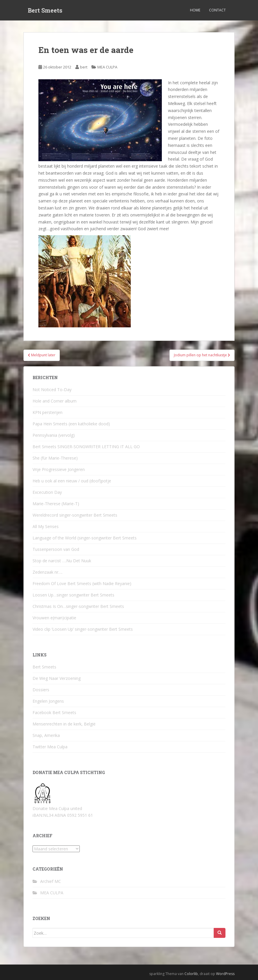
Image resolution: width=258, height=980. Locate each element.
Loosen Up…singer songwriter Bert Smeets (73, 595)
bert (84, 67)
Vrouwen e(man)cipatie (54, 618)
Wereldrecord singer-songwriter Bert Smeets (75, 515)
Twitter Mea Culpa (50, 747)
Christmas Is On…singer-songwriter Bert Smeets (78, 606)
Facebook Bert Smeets (54, 712)
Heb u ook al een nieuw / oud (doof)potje (72, 481)
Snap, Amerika (46, 735)
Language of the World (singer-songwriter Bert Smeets (85, 538)
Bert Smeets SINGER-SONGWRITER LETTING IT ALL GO (86, 447)
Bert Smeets (45, 10)
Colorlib (191, 974)
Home (195, 10)
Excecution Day (47, 492)
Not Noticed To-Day (52, 390)
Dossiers (41, 690)
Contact (217, 10)
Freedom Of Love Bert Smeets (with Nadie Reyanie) (82, 583)
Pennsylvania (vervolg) (54, 435)
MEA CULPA (107, 67)
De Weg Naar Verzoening (57, 678)
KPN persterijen (47, 412)
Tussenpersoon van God (56, 549)
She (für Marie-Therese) (55, 458)
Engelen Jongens (48, 701)
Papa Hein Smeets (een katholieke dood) (71, 424)
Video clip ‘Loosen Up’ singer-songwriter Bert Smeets (83, 629)
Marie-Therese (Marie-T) (56, 504)
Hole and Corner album (55, 401)
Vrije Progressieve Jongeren (59, 469)
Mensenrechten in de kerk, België (64, 724)
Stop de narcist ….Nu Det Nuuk (62, 561)
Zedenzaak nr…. (47, 572)
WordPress (225, 974)
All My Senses (46, 526)
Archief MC (51, 881)
